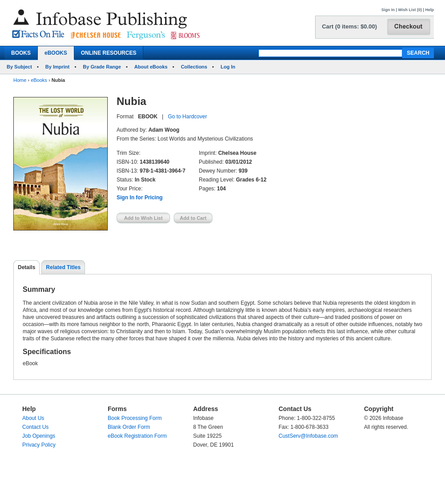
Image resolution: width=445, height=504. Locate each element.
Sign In (388, 10)
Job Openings (39, 436)
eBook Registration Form (137, 436)
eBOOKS (56, 53)
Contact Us (35, 427)
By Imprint (57, 67)
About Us (33, 418)
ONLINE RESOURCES (109, 53)
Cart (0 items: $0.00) (349, 26)
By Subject (19, 67)
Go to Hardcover (187, 117)
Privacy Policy (39, 445)
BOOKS (21, 53)
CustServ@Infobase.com (308, 436)
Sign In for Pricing (140, 198)
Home (20, 80)
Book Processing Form (135, 418)
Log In (228, 67)
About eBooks (151, 67)
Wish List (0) (410, 10)
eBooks (39, 80)
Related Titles (63, 267)
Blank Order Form (129, 427)
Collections (194, 67)
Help (429, 10)
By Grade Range (102, 67)
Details (26, 267)
